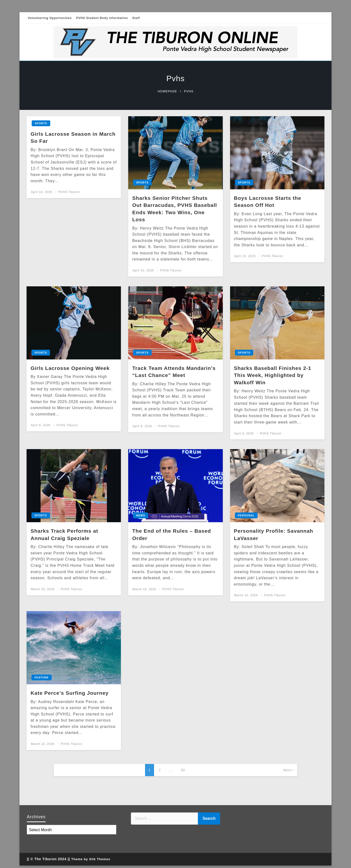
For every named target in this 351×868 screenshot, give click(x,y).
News (141, 515)
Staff (136, 18)
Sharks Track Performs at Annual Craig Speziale (64, 534)
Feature (41, 677)
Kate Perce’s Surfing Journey (69, 693)
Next (287, 770)
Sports (41, 123)
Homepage (167, 91)
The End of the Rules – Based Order (171, 534)
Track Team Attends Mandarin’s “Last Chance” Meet (174, 372)
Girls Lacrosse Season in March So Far (73, 137)
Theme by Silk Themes (91, 859)
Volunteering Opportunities (50, 18)
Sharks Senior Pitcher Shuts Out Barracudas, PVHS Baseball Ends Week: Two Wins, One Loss (175, 209)
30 (183, 770)
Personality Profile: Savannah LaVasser (274, 534)
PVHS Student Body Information (102, 18)
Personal (246, 515)
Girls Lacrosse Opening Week (70, 368)
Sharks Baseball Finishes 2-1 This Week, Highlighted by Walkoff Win (273, 375)
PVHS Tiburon (69, 192)
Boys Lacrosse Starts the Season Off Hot (268, 202)
